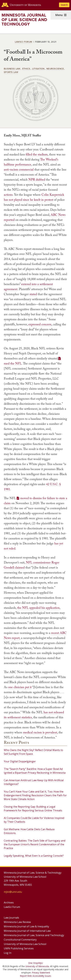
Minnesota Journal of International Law (27, 931)
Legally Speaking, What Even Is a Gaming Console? (34, 856)
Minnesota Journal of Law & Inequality (26, 926)
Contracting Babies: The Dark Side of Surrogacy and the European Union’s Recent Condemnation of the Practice (35, 844)
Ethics (26, 69)
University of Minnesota (37, 966)
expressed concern (40, 324)
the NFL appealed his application (38, 608)
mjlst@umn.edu (13, 892)
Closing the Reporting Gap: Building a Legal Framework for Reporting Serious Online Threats (33, 809)
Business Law (12, 69)
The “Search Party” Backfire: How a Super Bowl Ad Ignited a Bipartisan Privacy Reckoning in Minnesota (35, 771)
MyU (41, 963)
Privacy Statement (41, 973)
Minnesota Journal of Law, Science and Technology (24, 20)
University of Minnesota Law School (25, 944)
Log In (8, 953)
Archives (9, 903)
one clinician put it (20, 687)
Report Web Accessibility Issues (36, 976)
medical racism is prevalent (40, 732)
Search (64, 5)
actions (8, 195)
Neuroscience (55, 69)
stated (33, 294)
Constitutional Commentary (20, 940)
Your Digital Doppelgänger (20, 761)
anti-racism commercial (19, 169)
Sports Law (11, 72)
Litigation (38, 69)
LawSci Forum (23, 42)
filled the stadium (37, 154)
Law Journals (11, 918)
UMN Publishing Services (19, 948)
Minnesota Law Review (17, 922)
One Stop (33, 963)
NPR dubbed (37, 179)
